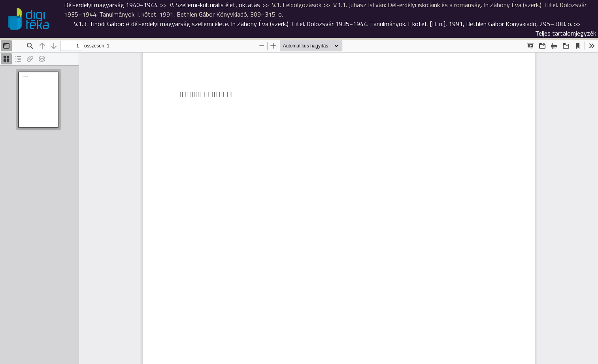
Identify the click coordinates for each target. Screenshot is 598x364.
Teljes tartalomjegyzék (566, 33)
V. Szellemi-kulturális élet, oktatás (215, 5)
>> (327, 24)
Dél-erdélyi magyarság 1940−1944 (111, 5)
